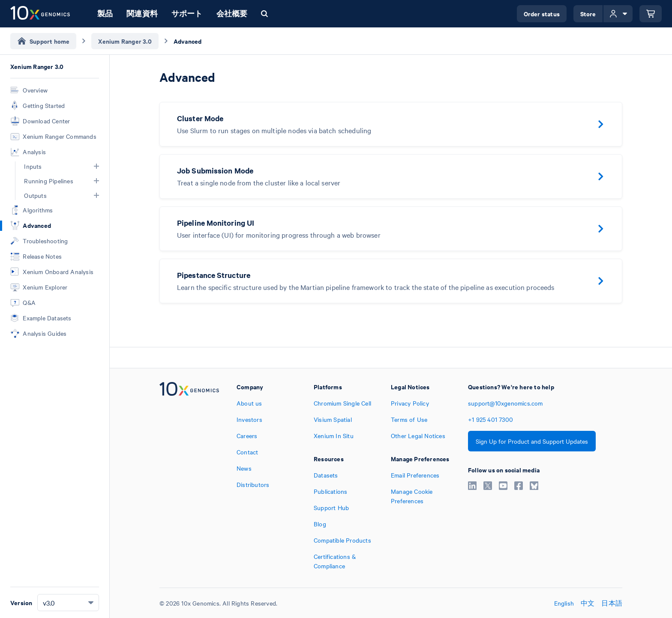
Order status (542, 13)
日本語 (612, 603)
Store (588, 13)
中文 (588, 603)
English (564, 603)
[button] (96, 166)
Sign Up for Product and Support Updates (532, 441)
